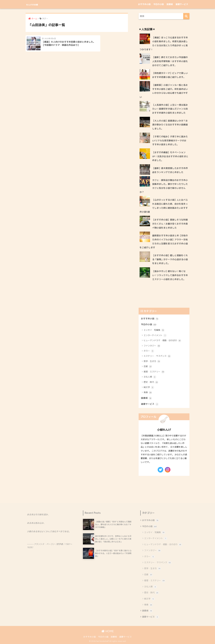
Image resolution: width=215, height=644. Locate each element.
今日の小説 (159, 4)
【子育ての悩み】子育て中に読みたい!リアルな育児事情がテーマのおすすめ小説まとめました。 (170, 140)
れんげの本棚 (36, 4)
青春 (148, 393)
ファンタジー (152, 346)
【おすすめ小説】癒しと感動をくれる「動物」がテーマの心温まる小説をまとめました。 (170, 259)
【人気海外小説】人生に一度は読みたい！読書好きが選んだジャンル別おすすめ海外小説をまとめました (170, 109)
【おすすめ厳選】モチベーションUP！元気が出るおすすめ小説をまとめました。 (170, 156)
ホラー (149, 351)
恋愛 (148, 367)
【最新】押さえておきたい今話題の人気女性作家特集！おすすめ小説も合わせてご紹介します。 (170, 61)
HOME (108, 631)
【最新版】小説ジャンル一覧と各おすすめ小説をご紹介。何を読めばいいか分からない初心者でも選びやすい (164, 91)
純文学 (149, 387)
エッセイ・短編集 (154, 330)
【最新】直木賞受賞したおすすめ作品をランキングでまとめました (170, 170)
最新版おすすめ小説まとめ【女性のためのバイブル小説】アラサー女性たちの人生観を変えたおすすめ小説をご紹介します (164, 241)
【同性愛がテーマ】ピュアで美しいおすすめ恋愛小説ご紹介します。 (170, 75)
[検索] (186, 16)
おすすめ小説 (144, 4)
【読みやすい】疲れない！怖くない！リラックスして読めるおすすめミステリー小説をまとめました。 (170, 275)
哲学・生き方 (152, 361)
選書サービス (182, 4)
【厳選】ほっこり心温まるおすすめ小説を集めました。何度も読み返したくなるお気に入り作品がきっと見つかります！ (164, 43)
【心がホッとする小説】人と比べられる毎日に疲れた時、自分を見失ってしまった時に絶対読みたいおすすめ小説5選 (164, 206)
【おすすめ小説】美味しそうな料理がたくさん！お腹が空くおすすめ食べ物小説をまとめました (170, 224)
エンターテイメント (155, 335)
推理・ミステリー (154, 372)
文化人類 (150, 377)
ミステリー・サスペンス (157, 356)
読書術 (170, 4)
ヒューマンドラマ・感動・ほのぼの (162, 341)
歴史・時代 (151, 382)
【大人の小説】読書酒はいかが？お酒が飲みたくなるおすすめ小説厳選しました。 (170, 125)
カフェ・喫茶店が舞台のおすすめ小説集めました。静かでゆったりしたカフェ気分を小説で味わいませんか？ (164, 186)
